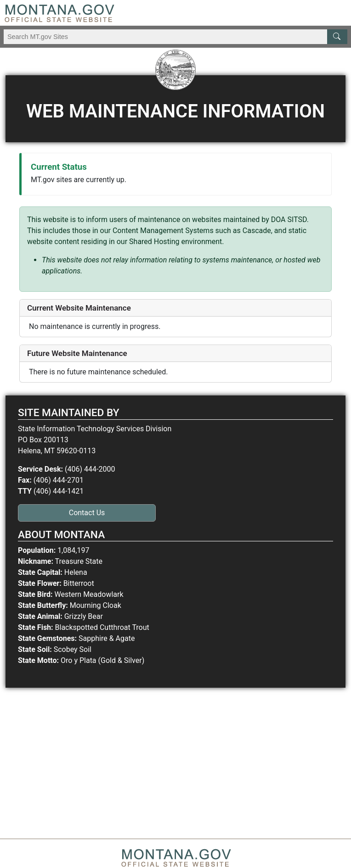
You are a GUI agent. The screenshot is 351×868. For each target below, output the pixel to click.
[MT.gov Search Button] (337, 37)
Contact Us (87, 513)
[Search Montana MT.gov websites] (175, 37)
